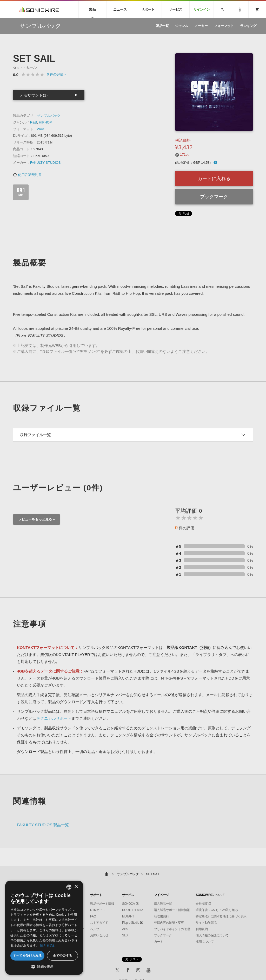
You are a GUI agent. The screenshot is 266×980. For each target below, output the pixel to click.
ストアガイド (99, 923)
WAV (41, 129)
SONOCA (128, 904)
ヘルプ (95, 929)
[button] (44, 967)
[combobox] (69, 887)
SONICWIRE (39, 9)
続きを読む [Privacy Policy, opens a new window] (48, 945)
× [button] (76, 887)
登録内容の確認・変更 (169, 923)
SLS (125, 935)
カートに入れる (214, 179)
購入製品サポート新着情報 (172, 910)
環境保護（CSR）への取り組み (217, 910)
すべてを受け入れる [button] (28, 955)
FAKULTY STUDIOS (45, 163)
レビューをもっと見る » (36, 519)
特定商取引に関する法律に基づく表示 (221, 916)
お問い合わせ (99, 935)
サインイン (202, 9)
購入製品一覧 (163, 904)
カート (159, 942)
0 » (57, 74)
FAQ (93, 916)
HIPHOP (45, 122)
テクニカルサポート (54, 718)
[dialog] (44, 928)
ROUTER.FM (131, 910)
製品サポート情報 (102, 904)
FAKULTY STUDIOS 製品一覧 (43, 825)
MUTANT (128, 916)
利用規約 (202, 929)
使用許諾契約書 (27, 175)
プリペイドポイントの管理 (172, 929)
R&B (34, 122)
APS (125, 929)
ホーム (106, 874)
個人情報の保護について (212, 935)
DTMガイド (98, 910)
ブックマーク (214, 197)
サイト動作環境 (206, 923)
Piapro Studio (131, 923)
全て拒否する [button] (62, 955)
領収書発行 (162, 916)
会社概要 (202, 904)
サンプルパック (49, 116)
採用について (205, 942)
